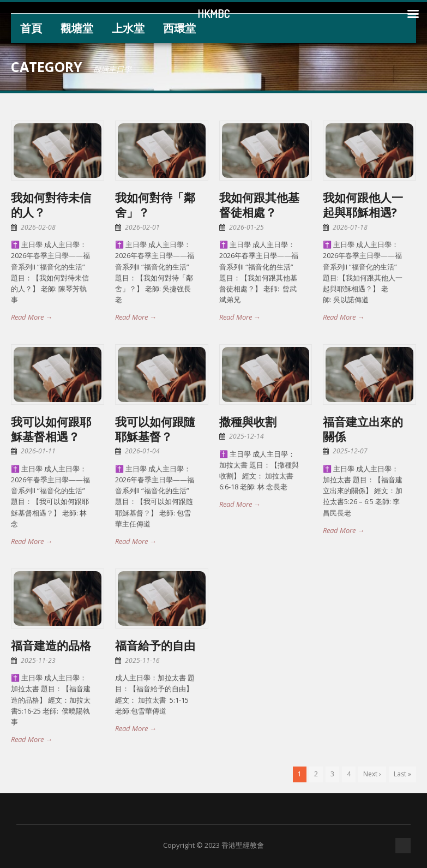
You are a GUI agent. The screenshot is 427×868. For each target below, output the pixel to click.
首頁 (31, 28)
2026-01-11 (38, 451)
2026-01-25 (246, 227)
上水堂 (128, 28)
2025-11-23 (38, 660)
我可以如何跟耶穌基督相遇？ (51, 429)
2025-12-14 (246, 436)
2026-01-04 (142, 451)
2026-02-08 (38, 227)
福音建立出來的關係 (363, 429)
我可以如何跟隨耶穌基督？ (155, 429)
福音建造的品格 (51, 645)
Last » (402, 774)
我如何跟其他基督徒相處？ (259, 205)
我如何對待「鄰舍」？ (155, 205)
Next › (372, 774)
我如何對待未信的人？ (51, 205)
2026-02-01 (142, 227)
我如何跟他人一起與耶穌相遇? (363, 205)
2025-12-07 (350, 451)
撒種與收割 (248, 422)
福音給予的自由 (155, 645)
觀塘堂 (77, 28)
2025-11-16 (142, 660)
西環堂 (179, 28)
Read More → (32, 317)
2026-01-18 (350, 227)
